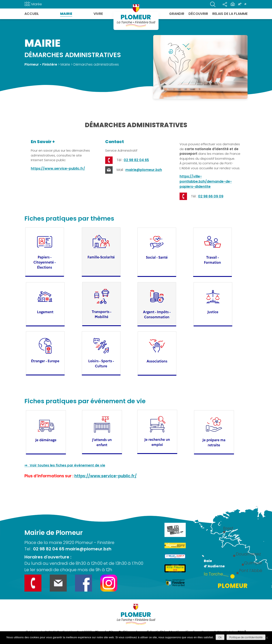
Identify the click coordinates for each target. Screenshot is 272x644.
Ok (220, 637)
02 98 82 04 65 (136, 160)
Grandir (177, 14)
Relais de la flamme (230, 14)
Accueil (32, 14)
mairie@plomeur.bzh (144, 170)
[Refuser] (267, 638)
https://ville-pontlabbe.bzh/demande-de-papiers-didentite (206, 181)
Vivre (98, 14)
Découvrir (198, 14)
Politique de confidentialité (246, 637)
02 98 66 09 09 (211, 196)
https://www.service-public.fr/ (58, 168)
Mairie (66, 14)
